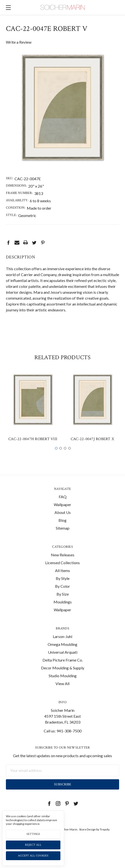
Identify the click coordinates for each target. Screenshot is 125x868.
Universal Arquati (63, 661)
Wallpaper (62, 514)
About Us (63, 522)
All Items (62, 580)
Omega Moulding (62, 653)
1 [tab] (56, 457)
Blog (62, 530)
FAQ (63, 506)
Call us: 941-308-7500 (63, 740)
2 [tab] (61, 457)
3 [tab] (65, 457)
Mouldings (63, 611)
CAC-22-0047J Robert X (92, 448)
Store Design (87, 838)
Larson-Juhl (62, 645)
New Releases (63, 564)
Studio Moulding (63, 685)
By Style (63, 588)
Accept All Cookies (33, 856)
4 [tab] (69, 457)
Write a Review (19, 42)
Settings (33, 834)
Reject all (33, 845)
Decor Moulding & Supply (63, 677)
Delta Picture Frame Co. (63, 669)
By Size (63, 603)
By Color (62, 595)
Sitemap (63, 537)
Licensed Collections (62, 572)
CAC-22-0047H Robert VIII (33, 448)
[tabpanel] (33, 418)
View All (62, 693)
